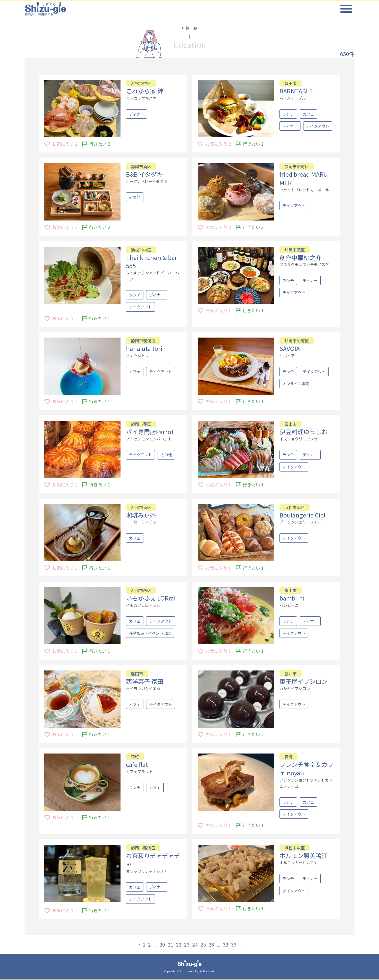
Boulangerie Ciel (302, 515)
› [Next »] (240, 944)
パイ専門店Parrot (150, 431)
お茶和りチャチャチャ (153, 860)
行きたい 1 (100, 318)
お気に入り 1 (65, 318)
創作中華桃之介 (300, 257)
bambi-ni (292, 598)
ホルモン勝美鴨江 (303, 855)
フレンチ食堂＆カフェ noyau (306, 768)
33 (234, 944)
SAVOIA (290, 348)
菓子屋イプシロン (303, 681)
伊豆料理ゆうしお (303, 431)
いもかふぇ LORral (151, 598)
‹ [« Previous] (139, 944)
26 (211, 944)
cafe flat (137, 764)
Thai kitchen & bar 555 (152, 261)
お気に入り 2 (65, 227)
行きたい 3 (253, 227)
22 (179, 944)
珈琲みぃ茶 (141, 515)
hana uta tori (144, 348)
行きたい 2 (100, 227)
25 (203, 944)
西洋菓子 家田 (145, 681)
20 (162, 944)
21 (170, 944)
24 (195, 944)
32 (225, 944)
